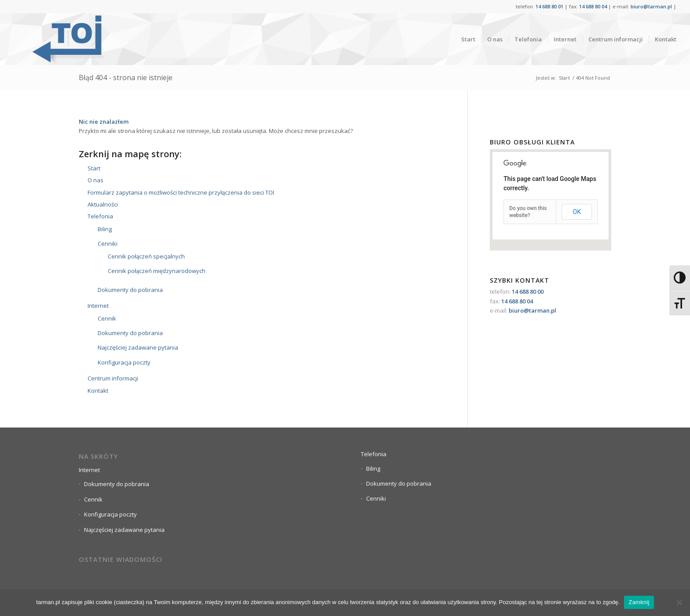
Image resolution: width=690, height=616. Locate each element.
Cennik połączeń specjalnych (146, 256)
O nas (95, 180)
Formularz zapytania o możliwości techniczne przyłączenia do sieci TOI (181, 192)
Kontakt (98, 391)
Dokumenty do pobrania (130, 290)
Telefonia (100, 216)
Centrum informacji (113, 378)
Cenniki (108, 243)
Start (564, 78)
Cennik (107, 318)
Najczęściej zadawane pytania (138, 347)
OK (577, 212)
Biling (105, 229)
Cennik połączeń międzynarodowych (157, 271)
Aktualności (103, 204)
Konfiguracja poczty (124, 362)
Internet (98, 306)
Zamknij (639, 602)
